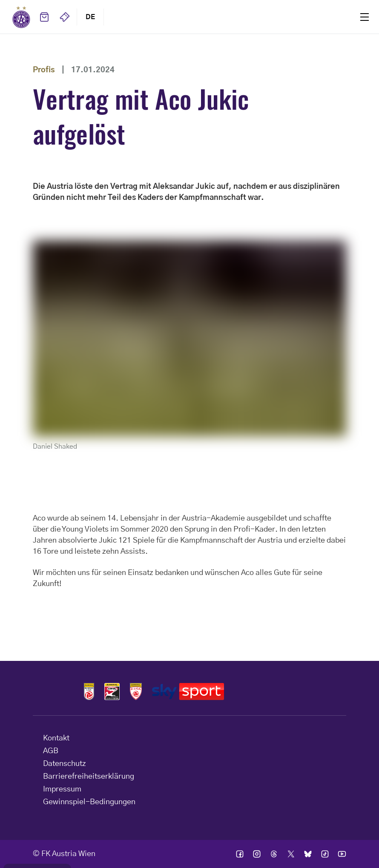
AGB (51, 751)
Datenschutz (65, 764)
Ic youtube (342, 854)
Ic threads (274, 854)
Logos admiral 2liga (136, 692)
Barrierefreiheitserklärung (89, 777)
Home (21, 17)
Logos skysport (188, 692)
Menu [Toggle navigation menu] (365, 17)
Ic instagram (257, 854)
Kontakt (56, 738)
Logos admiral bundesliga (89, 692)
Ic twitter (291, 854)
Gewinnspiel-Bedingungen (89, 802)
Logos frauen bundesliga (112, 692)
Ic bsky (308, 854)
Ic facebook (240, 854)
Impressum (62, 789)
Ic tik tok (325, 854)
